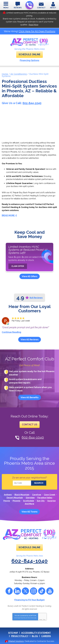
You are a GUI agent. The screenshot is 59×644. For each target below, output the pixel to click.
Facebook (9, 591)
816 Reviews (36, 298)
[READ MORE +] (9, 215)
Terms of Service (31, 618)
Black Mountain (22, 495)
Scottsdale (29, 501)
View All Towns (29, 512)
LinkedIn (17, 591)
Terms (44, 620)
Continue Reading (11, 332)
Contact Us (30, 425)
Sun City (41, 501)
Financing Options (29, 60)
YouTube (50, 591)
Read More (33, 25)
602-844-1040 (29, 5)
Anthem (8, 495)
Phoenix (16, 501)
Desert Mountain (15, 498)
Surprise (52, 501)
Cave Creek (50, 495)
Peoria (7, 501)
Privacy (41, 620)
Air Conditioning (19, 74)
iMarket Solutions (16, 641)
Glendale (30, 498)
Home (5, 74)
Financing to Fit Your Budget (29, 600)
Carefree (37, 495)
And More (29, 504)
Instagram (34, 591)
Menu (6, 8)
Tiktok (42, 591)
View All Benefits (30, 397)
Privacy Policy (23, 618)
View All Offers (30, 276)
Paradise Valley (45, 498)
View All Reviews (30, 340)
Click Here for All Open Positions (37, 31)
